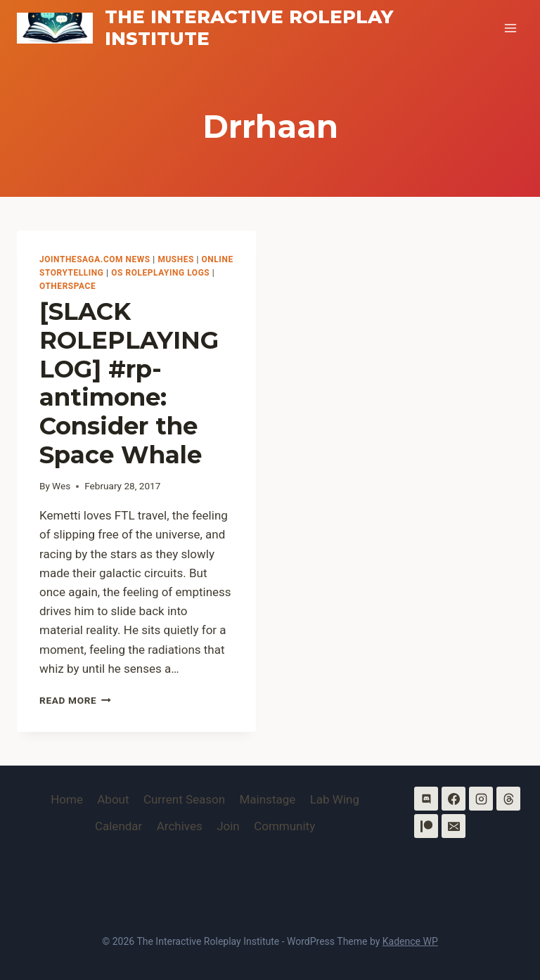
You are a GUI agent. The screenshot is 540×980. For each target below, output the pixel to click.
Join (228, 826)
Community (284, 826)
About (113, 799)
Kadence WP (410, 941)
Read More (75, 700)
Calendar (118, 826)
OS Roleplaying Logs (160, 273)
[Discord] (426, 799)
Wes (61, 486)
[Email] (454, 826)
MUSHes (176, 259)
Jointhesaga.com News (95, 259)
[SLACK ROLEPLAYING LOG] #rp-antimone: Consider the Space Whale (129, 383)
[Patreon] (426, 826)
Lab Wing (335, 799)
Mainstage (268, 799)
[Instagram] (481, 799)
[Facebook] (454, 799)
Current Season (184, 799)
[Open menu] (510, 28)
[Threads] (508, 799)
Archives (180, 826)
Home (67, 799)
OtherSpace (67, 286)
